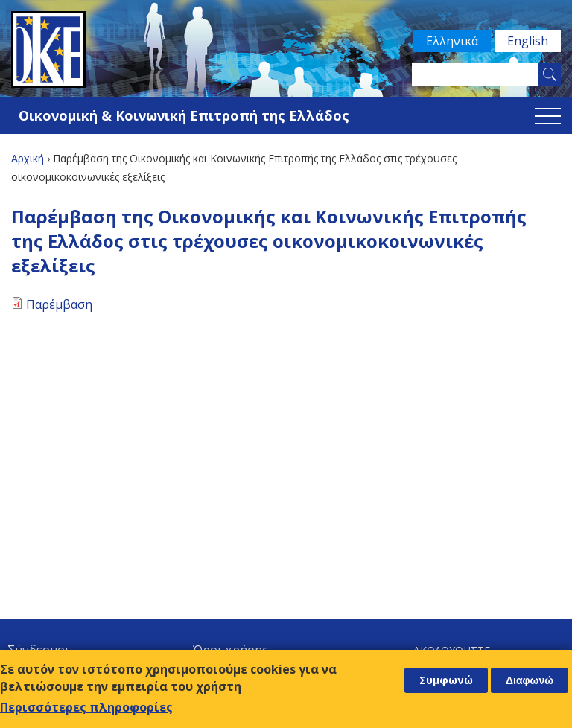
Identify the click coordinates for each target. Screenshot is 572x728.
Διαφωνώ (530, 680)
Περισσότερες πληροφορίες (86, 707)
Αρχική (28, 158)
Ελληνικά (452, 41)
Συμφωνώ (446, 680)
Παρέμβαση (59, 304)
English (528, 41)
